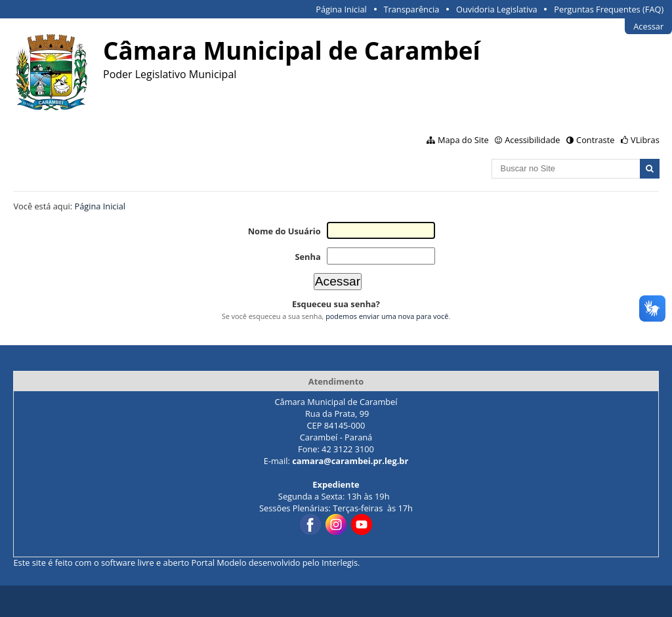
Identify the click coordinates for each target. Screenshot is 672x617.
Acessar (648, 26)
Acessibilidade (532, 140)
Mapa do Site (463, 140)
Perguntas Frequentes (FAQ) (609, 9)
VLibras (645, 140)
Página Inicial (341, 9)
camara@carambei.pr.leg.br (350, 461)
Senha (307, 257)
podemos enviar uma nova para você (387, 316)
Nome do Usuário (284, 231)
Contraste (595, 140)
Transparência (411, 9)
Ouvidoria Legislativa (497, 9)
